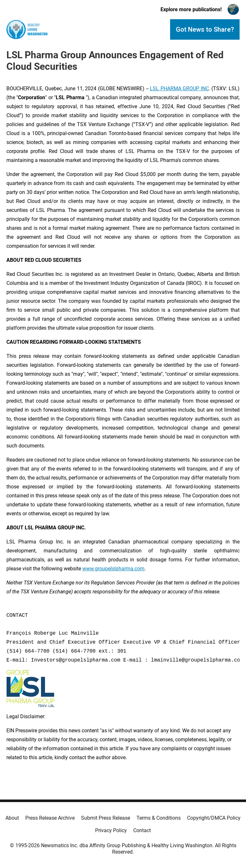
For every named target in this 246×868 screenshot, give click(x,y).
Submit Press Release (106, 818)
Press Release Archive (50, 818)
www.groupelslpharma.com (113, 569)
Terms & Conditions (159, 818)
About (12, 818)
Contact (142, 830)
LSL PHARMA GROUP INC (179, 88)
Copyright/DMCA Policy (214, 818)
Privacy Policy (111, 830)
